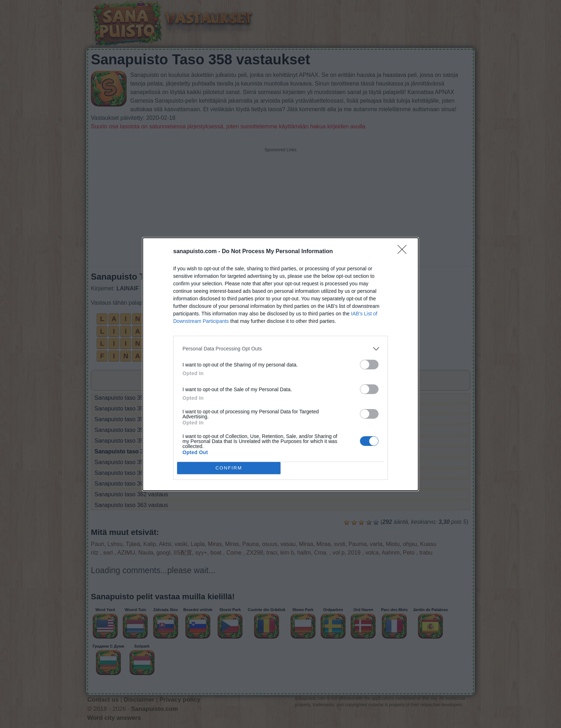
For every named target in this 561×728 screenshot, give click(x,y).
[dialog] (280, 364)
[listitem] (280, 349)
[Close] (404, 252)
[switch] (369, 365)
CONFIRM (229, 468)
